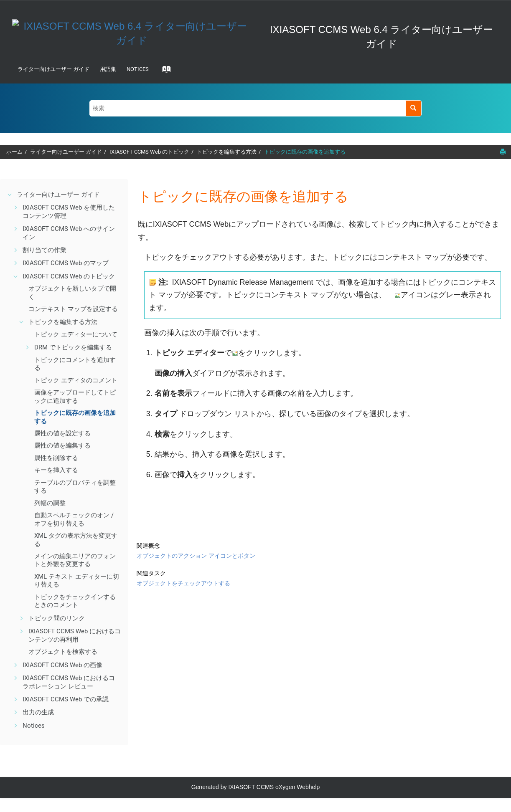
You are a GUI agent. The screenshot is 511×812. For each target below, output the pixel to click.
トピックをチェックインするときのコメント (75, 601)
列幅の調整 (50, 503)
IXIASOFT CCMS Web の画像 (62, 665)
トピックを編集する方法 (227, 152)
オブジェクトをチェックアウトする (183, 583)
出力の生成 (38, 712)
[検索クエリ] (255, 108)
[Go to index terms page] (164, 72)
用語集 (108, 69)
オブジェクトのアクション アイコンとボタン (196, 556)
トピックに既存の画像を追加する (305, 152)
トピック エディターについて (76, 334)
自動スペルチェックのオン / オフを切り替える (74, 519)
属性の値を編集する (62, 445)
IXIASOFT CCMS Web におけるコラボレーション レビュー (69, 682)
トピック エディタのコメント (76, 380)
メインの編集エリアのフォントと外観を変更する (75, 560)
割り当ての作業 (44, 250)
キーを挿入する (56, 470)
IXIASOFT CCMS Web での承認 (66, 699)
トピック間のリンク (57, 618)
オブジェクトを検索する (63, 652)
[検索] (413, 108)
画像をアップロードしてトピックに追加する (75, 397)
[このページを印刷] (503, 152)
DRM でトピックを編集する (73, 347)
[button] (10, 195)
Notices (138, 69)
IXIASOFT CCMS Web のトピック (149, 152)
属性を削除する (56, 458)
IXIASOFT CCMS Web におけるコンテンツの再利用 (75, 635)
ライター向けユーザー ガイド (53, 69)
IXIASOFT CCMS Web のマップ (66, 263)
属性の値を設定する (62, 433)
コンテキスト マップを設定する (73, 309)
